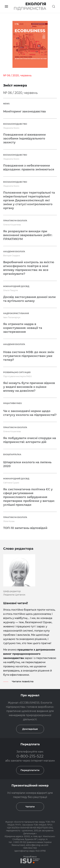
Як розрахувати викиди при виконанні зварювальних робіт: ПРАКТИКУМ (28, 235)
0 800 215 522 (20, 842)
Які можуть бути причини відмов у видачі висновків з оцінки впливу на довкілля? (29, 387)
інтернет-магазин (43, 761)
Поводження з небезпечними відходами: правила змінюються (29, 168)
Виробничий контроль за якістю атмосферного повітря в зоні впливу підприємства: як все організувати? (29, 268)
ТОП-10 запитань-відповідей (25, 528)
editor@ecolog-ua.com (37, 845)
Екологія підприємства (26, 822)
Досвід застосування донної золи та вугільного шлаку (29, 299)
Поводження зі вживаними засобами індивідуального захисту (24, 139)
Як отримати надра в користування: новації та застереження (23, 328)
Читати (30, 807)
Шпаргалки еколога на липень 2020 (27, 464)
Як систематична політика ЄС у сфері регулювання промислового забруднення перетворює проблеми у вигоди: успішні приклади (29, 497)
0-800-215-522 (30, 756)
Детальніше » (30, 833)
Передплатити (30, 770)
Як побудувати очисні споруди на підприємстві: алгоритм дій (30, 440)
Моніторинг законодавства (24, 111)
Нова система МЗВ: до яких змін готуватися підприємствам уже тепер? (29, 356)
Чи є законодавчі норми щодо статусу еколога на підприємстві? (30, 413)
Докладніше (30, 729)
